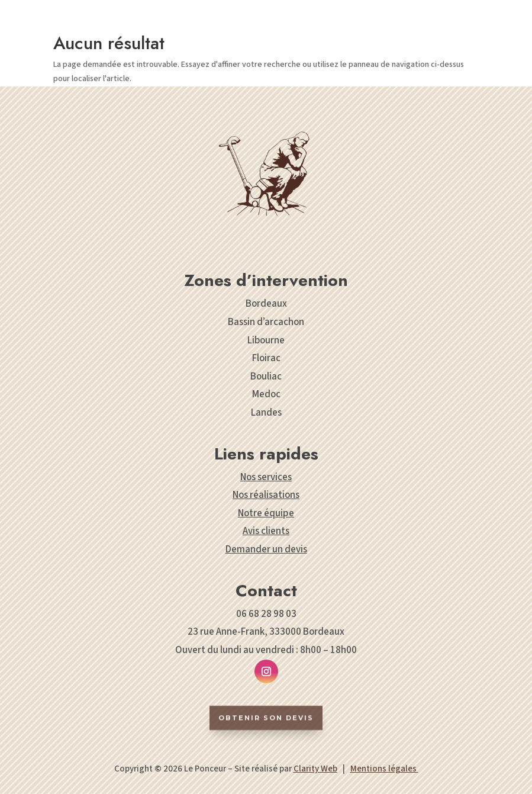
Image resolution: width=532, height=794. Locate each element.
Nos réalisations (266, 495)
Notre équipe (266, 513)
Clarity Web (315, 769)
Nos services (266, 477)
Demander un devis (266, 549)
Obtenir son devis (266, 731)
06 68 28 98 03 (266, 614)
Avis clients (266, 531)
